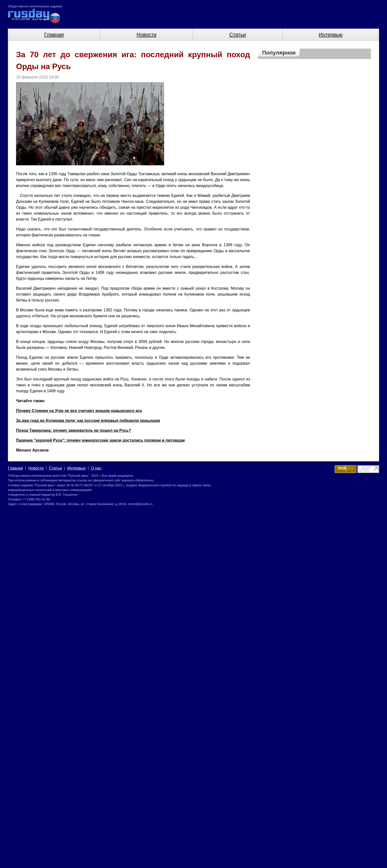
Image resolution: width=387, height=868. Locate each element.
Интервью (331, 34)
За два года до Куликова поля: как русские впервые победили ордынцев (88, 421)
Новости (146, 34)
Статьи (238, 34)
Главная (54, 34)
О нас (96, 468)
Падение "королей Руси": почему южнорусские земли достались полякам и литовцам (100, 440)
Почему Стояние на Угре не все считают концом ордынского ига (79, 411)
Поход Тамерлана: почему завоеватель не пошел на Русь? (74, 430)
